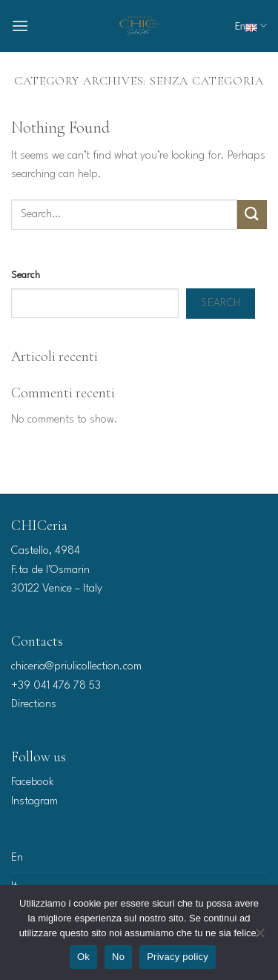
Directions (34, 705)
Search (26, 275)
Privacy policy (178, 957)
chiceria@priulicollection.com (76, 667)
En (251, 26)
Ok (83, 957)
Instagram (34, 802)
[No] (259, 937)
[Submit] (252, 215)
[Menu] (20, 26)
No (118, 957)
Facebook (33, 782)
